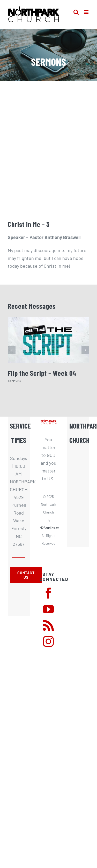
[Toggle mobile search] (76, 12)
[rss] (48, 625)
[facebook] (48, 593)
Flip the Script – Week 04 (42, 373)
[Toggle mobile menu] (87, 12)
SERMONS (14, 380)
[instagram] (48, 641)
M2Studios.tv (49, 528)
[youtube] (48, 609)
